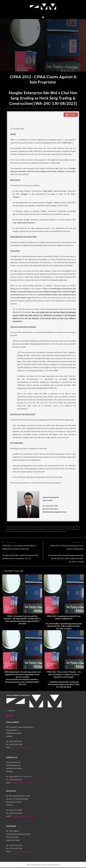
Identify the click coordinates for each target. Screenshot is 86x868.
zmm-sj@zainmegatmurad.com (22, 783)
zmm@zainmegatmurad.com (21, 748)
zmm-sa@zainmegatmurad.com (23, 816)
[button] (43, 17)
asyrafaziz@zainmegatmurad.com (24, 852)
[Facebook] (8, 716)
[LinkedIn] (11, 716)
